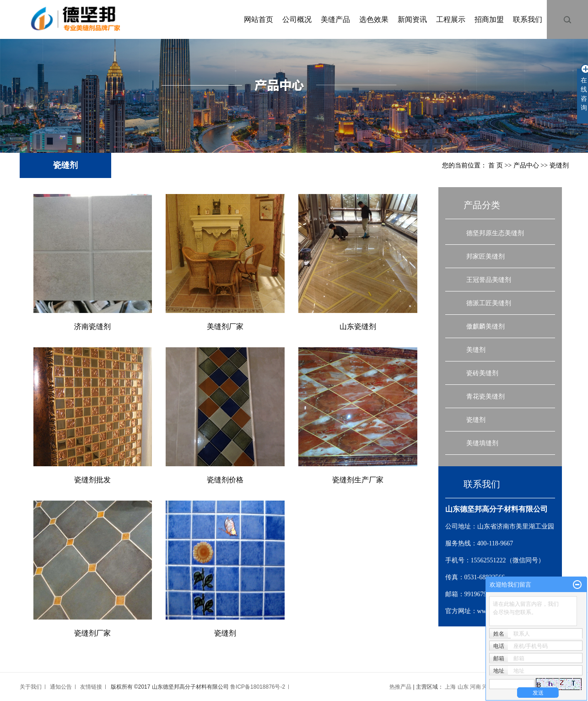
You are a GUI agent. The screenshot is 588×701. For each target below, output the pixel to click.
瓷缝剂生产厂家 (358, 480)
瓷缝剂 (559, 165)
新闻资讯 (412, 19)
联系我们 (528, 19)
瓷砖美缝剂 (482, 373)
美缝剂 (476, 350)
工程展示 (451, 19)
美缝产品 (335, 19)
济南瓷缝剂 (92, 326)
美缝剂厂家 (225, 326)
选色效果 (374, 19)
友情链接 (91, 687)
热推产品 (400, 687)
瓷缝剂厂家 (92, 633)
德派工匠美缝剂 (489, 303)
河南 (475, 687)
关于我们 (31, 687)
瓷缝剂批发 (92, 480)
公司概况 (297, 19)
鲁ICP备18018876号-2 (258, 687)
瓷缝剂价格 (225, 480)
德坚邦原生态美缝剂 (495, 233)
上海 (450, 687)
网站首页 (259, 19)
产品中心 (526, 165)
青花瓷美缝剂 (486, 396)
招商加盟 (489, 19)
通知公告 (61, 687)
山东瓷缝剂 (358, 326)
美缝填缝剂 (482, 443)
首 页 (496, 165)
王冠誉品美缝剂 (489, 280)
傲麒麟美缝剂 (486, 326)
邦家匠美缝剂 (486, 256)
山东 (463, 687)
